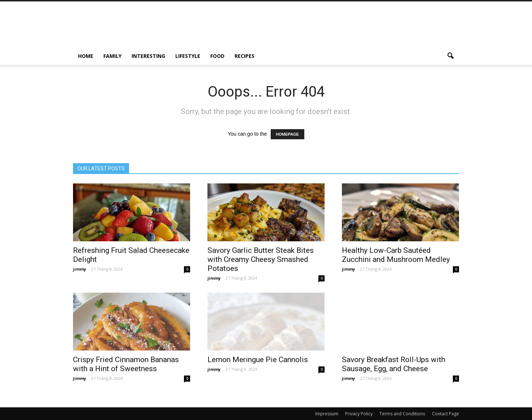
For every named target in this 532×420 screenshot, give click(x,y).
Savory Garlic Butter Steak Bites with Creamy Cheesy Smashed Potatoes (261, 259)
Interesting (148, 56)
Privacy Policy (359, 414)
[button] (450, 56)
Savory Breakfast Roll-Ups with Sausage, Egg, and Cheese (394, 364)
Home (86, 56)
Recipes (244, 56)
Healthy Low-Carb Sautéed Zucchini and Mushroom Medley (396, 255)
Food (217, 56)
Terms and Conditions (402, 414)
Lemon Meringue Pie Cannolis (258, 360)
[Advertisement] (327, 28)
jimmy (80, 269)
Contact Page (445, 414)
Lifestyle (188, 56)
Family (112, 56)
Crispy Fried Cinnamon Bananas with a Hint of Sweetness (126, 364)
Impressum (327, 414)
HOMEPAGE (288, 134)
